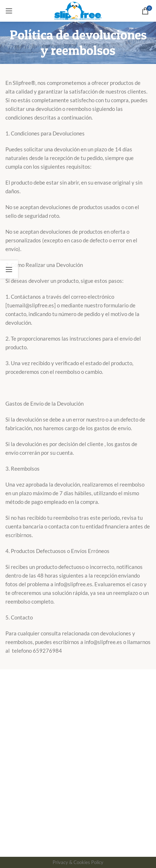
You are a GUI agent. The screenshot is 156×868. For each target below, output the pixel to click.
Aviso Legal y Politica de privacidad (47, 700)
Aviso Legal (59, 845)
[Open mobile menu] (9, 11)
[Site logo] (78, 10)
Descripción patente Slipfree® (41, 726)
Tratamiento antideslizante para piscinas (54, 773)
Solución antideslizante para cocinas (48, 786)
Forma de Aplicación (29, 713)
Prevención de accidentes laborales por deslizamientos (70, 799)
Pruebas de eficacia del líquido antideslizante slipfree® (70, 760)
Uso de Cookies (92, 845)
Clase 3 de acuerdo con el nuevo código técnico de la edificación (66, 743)
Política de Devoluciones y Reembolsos (51, 687)
